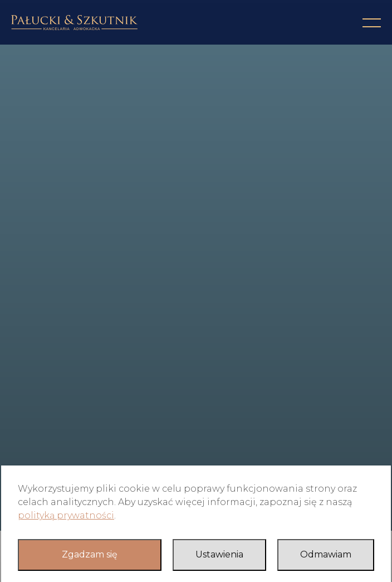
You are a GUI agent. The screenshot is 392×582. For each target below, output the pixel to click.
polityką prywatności (66, 515)
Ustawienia (219, 554)
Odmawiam (326, 554)
